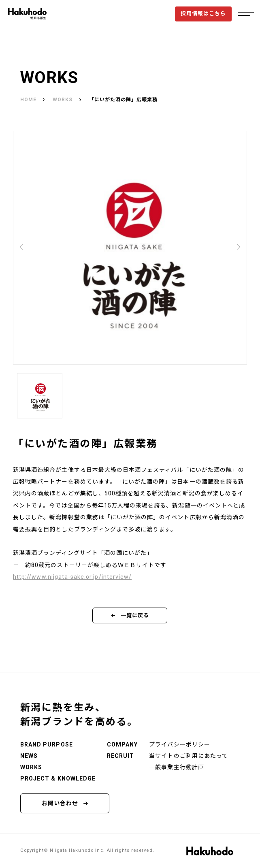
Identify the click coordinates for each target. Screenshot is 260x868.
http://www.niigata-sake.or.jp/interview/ (72, 577)
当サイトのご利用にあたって (189, 756)
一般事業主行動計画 (176, 767)
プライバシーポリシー (180, 744)
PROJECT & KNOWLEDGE (58, 778)
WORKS (63, 100)
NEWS (29, 756)
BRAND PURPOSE (47, 744)
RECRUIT (120, 756)
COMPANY (122, 744)
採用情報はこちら (203, 14)
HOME (28, 100)
